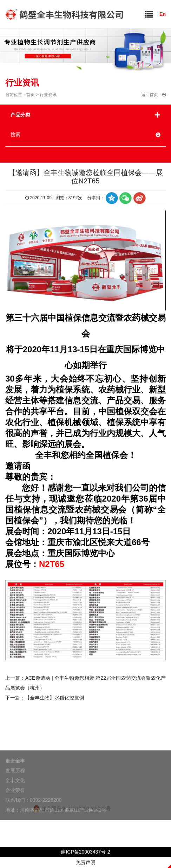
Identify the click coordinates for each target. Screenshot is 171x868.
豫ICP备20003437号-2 (85, 852)
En (160, 14)
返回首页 (153, 95)
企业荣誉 (15, 802)
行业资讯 (48, 95)
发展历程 (15, 782)
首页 (31, 95)
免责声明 (86, 862)
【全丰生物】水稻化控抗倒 (54, 698)
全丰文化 (15, 792)
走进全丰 (15, 773)
